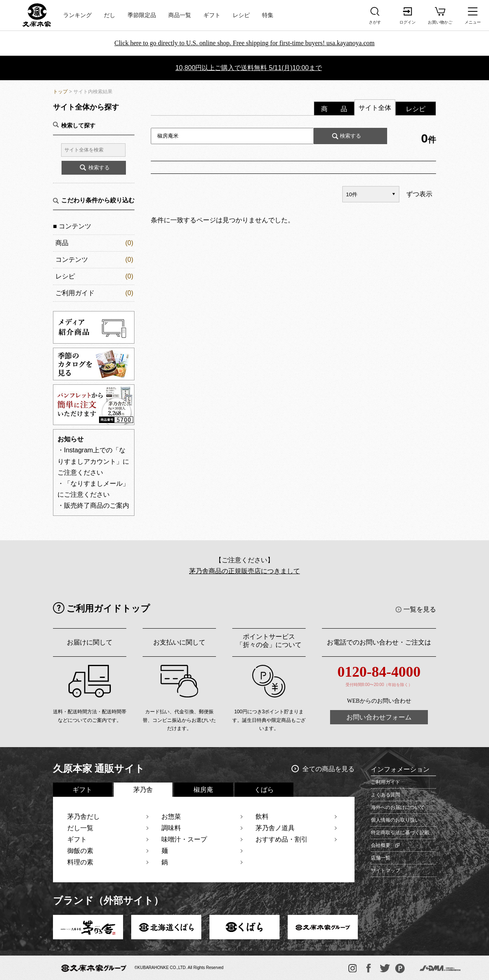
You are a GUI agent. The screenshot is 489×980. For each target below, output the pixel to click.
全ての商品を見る (328, 769)
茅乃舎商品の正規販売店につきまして (244, 571)
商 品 (334, 109)
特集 (268, 15)
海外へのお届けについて (398, 807)
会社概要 (381, 845)
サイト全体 (375, 108)
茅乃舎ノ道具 (275, 828)
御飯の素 (80, 851)
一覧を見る (420, 609)
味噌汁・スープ (184, 839)
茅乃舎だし (84, 817)
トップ (60, 92)
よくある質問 (385, 795)
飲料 (262, 817)
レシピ (241, 15)
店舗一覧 (381, 858)
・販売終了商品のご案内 (93, 505)
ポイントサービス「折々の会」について (269, 641)
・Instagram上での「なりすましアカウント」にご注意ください (93, 461)
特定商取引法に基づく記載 (400, 833)
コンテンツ (72, 260)
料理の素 (80, 862)
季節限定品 (142, 15)
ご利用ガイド (75, 293)
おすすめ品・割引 (282, 839)
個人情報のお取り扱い (395, 820)
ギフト (212, 15)
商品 (62, 243)
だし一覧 (80, 828)
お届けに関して (90, 642)
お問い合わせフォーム (379, 717)
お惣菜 (171, 817)
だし (110, 15)
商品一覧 (180, 15)
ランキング (77, 15)
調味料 (171, 828)
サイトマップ (385, 870)
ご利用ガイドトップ (108, 608)
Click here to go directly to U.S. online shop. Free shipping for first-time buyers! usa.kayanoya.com (245, 43)
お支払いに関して (179, 642)
